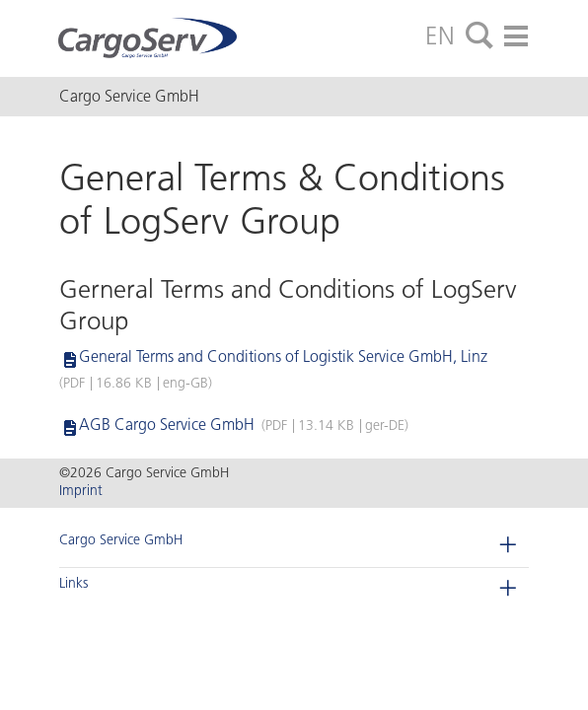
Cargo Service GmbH (121, 540)
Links (73, 583)
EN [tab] (440, 35)
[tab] (479, 36)
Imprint (81, 491)
